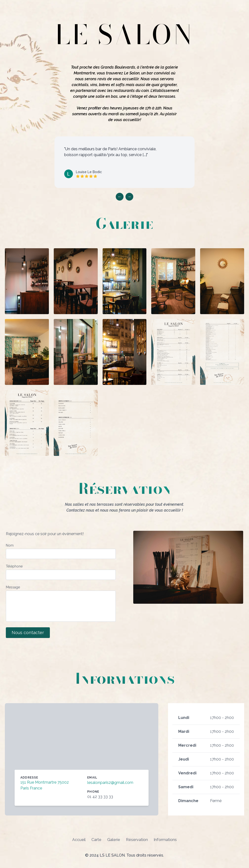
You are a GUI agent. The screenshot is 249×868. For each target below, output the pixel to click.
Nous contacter (28, 633)
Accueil (79, 840)
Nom (10, 545)
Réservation (137, 840)
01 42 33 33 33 (100, 797)
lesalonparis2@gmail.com (110, 783)
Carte (96, 840)
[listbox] (124, 162)
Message (13, 587)
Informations (165, 840)
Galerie (114, 840)
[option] (124, 162)
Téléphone (14, 566)
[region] (124, 167)
